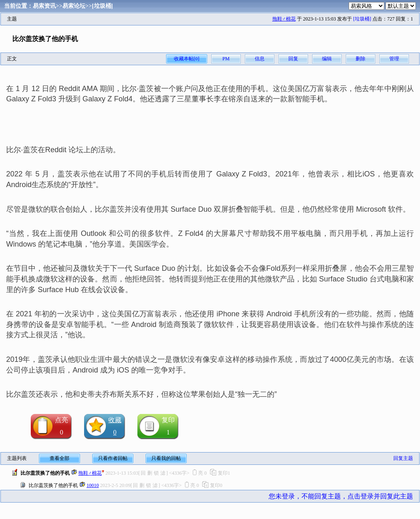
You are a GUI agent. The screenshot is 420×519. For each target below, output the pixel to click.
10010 (93, 485)
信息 (260, 59)
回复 (293, 59)
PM (226, 59)
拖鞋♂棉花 (284, 19)
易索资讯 (44, 6)
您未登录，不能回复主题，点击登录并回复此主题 (341, 496)
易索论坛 (74, 6)
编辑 (327, 59)
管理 (394, 59)
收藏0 (115, 426)
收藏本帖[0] (187, 59)
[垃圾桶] (102, 6)
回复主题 (403, 458)
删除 (361, 59)
